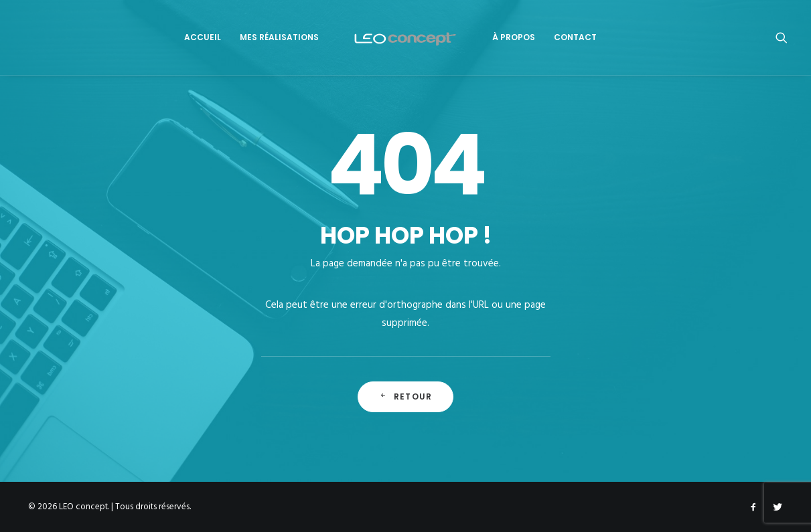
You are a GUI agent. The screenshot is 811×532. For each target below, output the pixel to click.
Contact (575, 37)
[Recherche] (782, 37)
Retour (405, 396)
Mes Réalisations (279, 37)
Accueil (203, 37)
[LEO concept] (405, 37)
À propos (514, 37)
